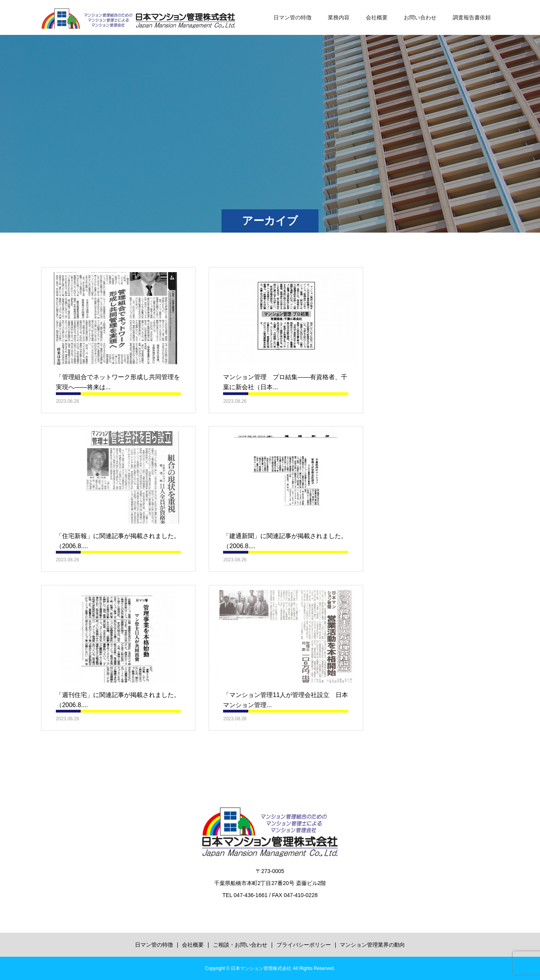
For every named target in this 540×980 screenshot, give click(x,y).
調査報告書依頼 (472, 17)
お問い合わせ (420, 17)
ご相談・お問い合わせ (240, 945)
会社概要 (377, 17)
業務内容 (339, 17)
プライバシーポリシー (304, 945)
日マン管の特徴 (292, 17)
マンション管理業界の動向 (372, 945)
